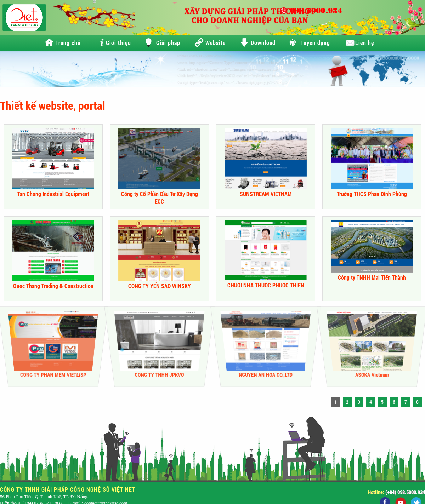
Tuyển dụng (315, 43)
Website (216, 43)
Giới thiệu (118, 43)
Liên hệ (365, 43)
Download (263, 43)
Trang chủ (68, 43)
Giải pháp (168, 43)
